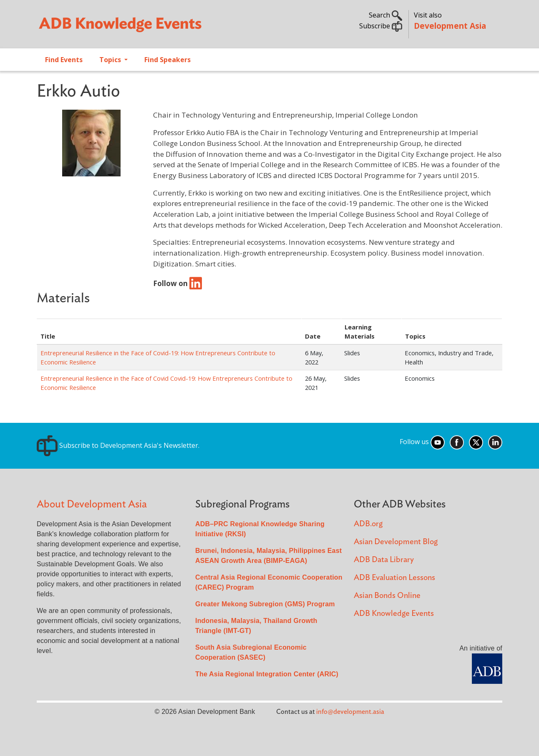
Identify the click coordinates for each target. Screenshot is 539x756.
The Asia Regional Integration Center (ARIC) (267, 674)
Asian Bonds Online (387, 596)
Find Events (64, 60)
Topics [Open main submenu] (111, 60)
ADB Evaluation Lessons (394, 578)
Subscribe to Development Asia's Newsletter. (118, 445)
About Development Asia (92, 504)
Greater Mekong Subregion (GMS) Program (265, 604)
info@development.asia (350, 712)
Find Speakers (167, 60)
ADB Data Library (384, 560)
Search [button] (385, 15)
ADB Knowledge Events (394, 614)
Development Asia (450, 26)
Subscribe (381, 26)
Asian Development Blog (396, 542)
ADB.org (368, 524)
